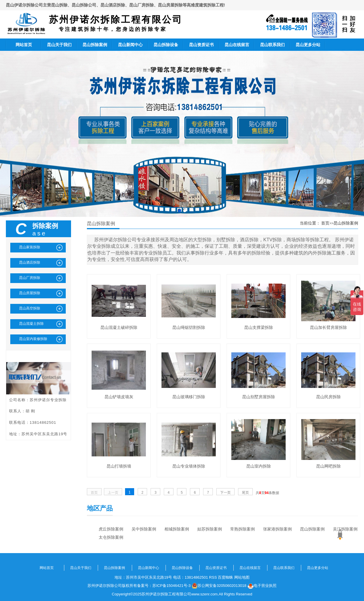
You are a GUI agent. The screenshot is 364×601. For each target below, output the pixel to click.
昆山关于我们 (59, 45)
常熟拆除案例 (242, 529)
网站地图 (242, 577)
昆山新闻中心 (130, 45)
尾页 (245, 493)
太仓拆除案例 (111, 537)
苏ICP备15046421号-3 (171, 586)
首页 (325, 223)
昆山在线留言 (237, 45)
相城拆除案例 (177, 529)
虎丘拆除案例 (111, 529)
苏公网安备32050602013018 (219, 586)
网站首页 (24, 45)
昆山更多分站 (308, 45)
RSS (213, 577)
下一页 (225, 493)
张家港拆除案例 (277, 529)
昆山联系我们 (272, 45)
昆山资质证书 (201, 45)
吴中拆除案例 (144, 529)
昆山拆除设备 (166, 45)
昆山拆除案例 (95, 45)
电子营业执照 (262, 586)
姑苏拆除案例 (210, 529)
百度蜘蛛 (225, 577)
